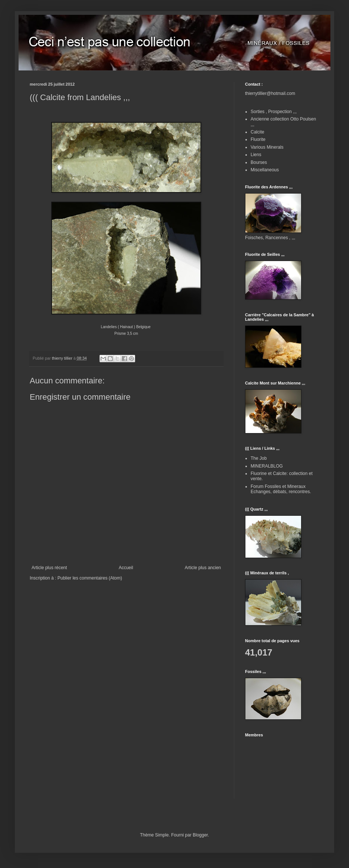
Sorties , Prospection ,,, (274, 112)
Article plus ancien (203, 568)
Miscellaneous (265, 170)
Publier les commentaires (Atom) (90, 578)
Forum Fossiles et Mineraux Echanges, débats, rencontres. (281, 489)
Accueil (126, 568)
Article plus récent (49, 568)
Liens (256, 155)
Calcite (257, 132)
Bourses (259, 162)
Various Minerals (267, 147)
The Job (259, 458)
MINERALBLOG (267, 466)
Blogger (200, 835)
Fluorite (258, 139)
